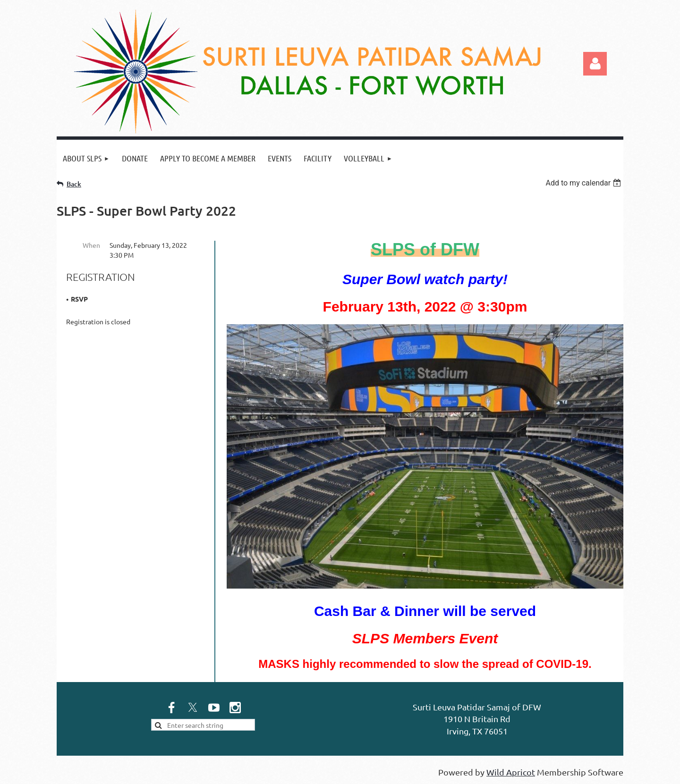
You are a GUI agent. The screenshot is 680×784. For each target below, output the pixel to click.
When (91, 245)
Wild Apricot (511, 772)
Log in (595, 64)
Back (74, 184)
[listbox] (584, 183)
